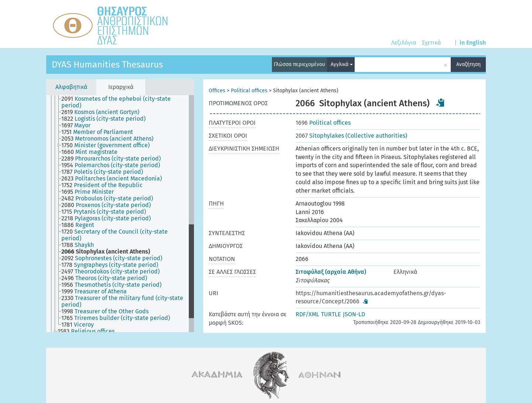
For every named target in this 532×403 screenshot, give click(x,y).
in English (473, 43)
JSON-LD (354, 314)
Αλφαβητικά (71, 87)
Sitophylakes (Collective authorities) (351, 136)
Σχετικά (431, 43)
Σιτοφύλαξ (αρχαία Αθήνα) (331, 272)
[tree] (120, 214)
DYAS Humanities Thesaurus (107, 65)
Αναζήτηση (468, 64)
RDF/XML (307, 314)
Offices (217, 91)
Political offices (249, 91)
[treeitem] (128, 102)
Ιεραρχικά (121, 87)
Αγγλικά (342, 64)
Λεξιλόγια (404, 43)
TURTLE (331, 314)
